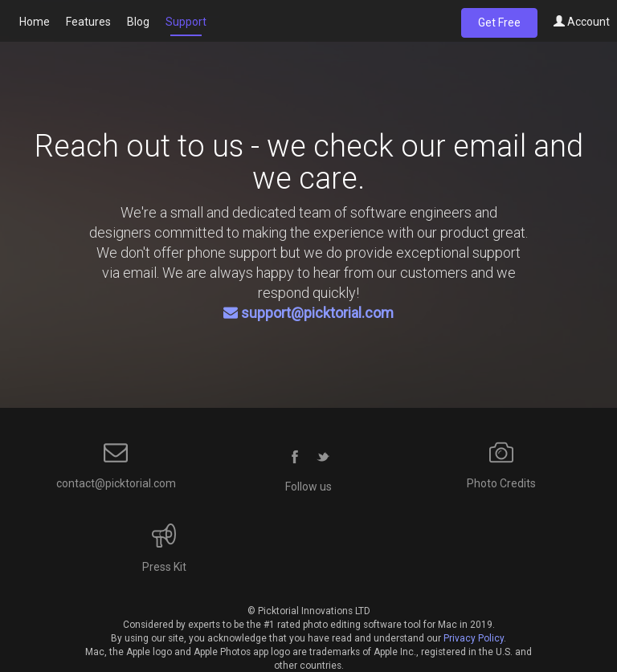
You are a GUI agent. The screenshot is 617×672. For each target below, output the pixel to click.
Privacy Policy (474, 638)
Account (582, 22)
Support (186, 22)
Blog (138, 22)
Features (88, 22)
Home (35, 22)
